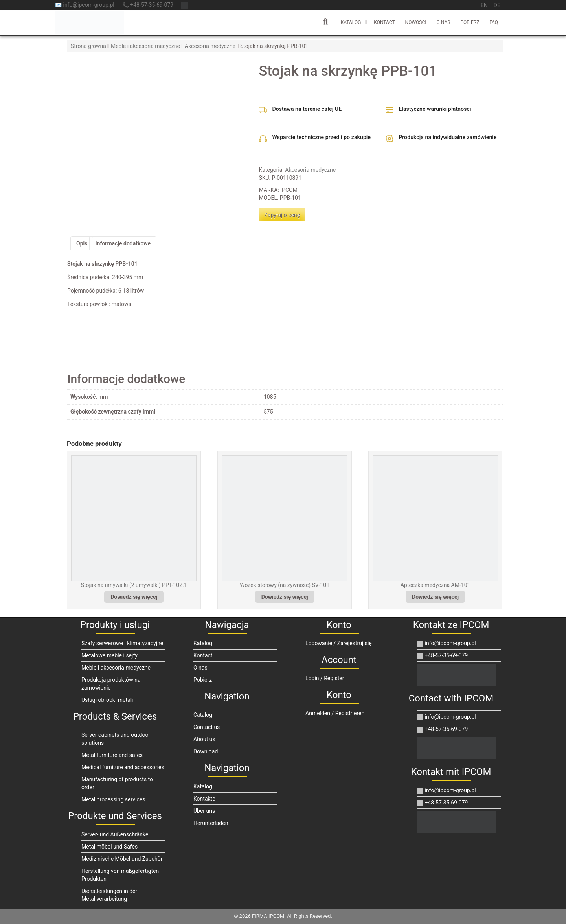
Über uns (204, 811)
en (484, 5)
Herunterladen (211, 823)
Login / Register (325, 678)
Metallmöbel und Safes (109, 847)
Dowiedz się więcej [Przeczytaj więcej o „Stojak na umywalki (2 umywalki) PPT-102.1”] (134, 597)
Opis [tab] (82, 243)
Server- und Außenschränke (115, 834)
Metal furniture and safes (112, 755)
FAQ (494, 22)
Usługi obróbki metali (107, 700)
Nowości (416, 22)
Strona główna (88, 46)
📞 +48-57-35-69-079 (148, 5)
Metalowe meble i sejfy (109, 655)
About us (204, 739)
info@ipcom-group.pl (447, 643)
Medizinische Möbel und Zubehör (122, 859)
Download (206, 751)
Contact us (207, 727)
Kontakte (204, 799)
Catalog (203, 715)
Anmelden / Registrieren (335, 713)
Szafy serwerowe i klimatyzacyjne (122, 643)
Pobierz (470, 22)
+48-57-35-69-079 (443, 655)
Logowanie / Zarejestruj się (339, 643)
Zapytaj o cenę (282, 215)
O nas (444, 22)
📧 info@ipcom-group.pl (85, 5)
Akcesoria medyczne (210, 46)
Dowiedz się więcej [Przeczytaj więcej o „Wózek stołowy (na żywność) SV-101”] (285, 597)
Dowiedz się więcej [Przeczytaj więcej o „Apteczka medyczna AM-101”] (435, 597)
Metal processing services (113, 799)
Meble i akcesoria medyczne (145, 46)
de (497, 5)
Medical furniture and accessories (123, 767)
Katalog (351, 22)
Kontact (384, 22)
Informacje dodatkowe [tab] (123, 243)
